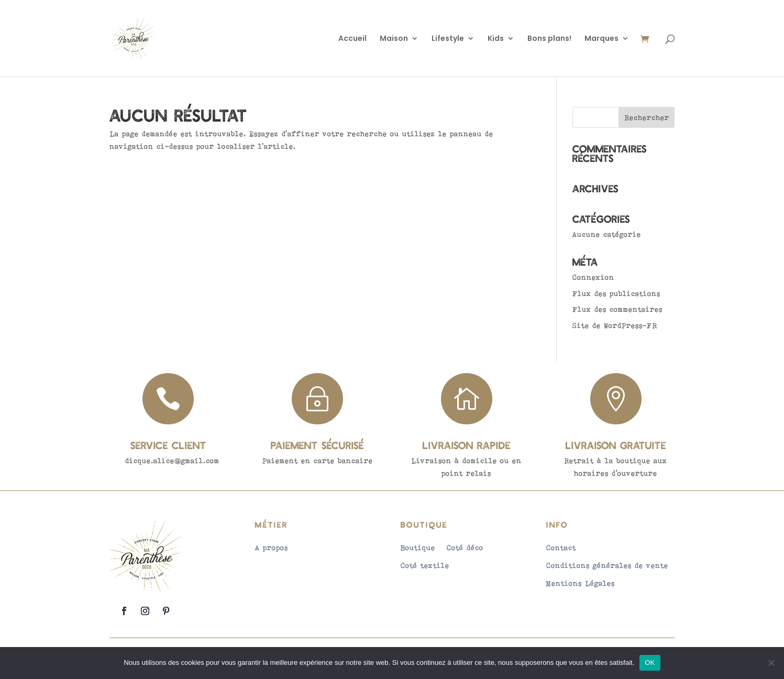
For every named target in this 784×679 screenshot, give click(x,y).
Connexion (593, 277)
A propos (272, 547)
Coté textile (425, 565)
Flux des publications (616, 293)
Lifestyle (448, 39)
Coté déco (465, 547)
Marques (601, 39)
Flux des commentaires (617, 309)
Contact (561, 547)
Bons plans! (549, 39)
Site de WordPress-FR (615, 325)
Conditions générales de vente (607, 565)
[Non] (771, 663)
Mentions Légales (581, 583)
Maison (394, 39)
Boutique (418, 547)
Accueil (352, 39)
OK (650, 662)
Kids (496, 39)
